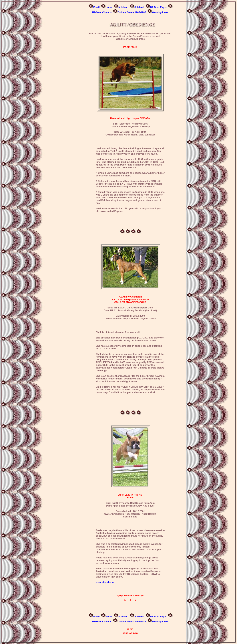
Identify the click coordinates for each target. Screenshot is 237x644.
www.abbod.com (105, 582)
